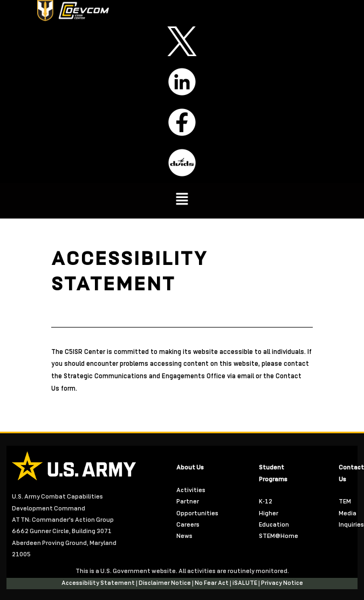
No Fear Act (212, 583)
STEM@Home (279, 536)
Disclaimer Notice (165, 583)
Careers (188, 525)
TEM (345, 502)
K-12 (266, 502)
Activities (191, 490)
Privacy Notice (282, 583)
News (184, 536)
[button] (182, 201)
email (246, 376)
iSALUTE (245, 583)
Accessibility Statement (99, 583)
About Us (190, 468)
